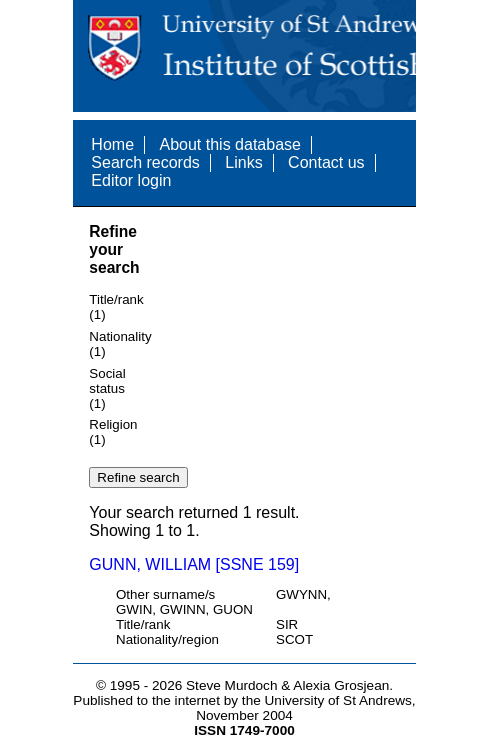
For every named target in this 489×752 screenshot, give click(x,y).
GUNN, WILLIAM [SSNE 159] (194, 564)
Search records (145, 162)
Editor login (131, 180)
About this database (229, 144)
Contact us (326, 162)
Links (243, 162)
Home (112, 144)
